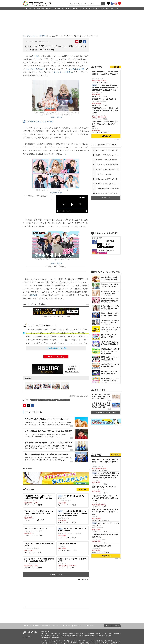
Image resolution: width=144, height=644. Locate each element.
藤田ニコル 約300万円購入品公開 (107, 179)
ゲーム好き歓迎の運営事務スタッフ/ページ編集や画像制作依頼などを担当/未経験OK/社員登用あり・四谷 (106, 88)
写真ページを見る (57, 117)
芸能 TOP (43, 36)
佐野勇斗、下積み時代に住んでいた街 (108, 155)
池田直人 (69, 72)
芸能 (30, 9)
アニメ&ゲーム (50, 9)
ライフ (95, 9)
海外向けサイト (78, 626)
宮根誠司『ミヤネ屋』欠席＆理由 (107, 160)
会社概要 (25, 626)
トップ (26, 9)
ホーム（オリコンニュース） (31, 36)
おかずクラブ (32, 69)
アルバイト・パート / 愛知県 (39, 532)
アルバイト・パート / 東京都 (39, 500)
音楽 (34, 9)
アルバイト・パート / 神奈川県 (39, 515)
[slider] (72, 209)
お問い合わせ (57, 626)
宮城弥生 (34, 295)
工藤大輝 (80, 69)
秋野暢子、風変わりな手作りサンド (107, 184)
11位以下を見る (106, 198)
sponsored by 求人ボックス (83, 579)
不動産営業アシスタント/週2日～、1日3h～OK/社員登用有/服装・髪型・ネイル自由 (105, 110)
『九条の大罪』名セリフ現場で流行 (107, 189)
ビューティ (88, 9)
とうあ (36, 56)
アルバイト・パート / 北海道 (39, 548)
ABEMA (53, 400)
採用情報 (110, 626)
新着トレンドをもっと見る (106, 412)
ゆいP (42, 69)
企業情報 (117, 626)
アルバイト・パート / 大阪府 (73, 500)
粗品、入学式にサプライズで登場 (107, 150)
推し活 (108, 9)
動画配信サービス (60, 9)
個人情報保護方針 (89, 626)
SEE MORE (82, 198)
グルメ (82, 9)
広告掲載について (46, 626)
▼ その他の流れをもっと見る (56, 348)
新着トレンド (115, 9)
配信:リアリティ (63, 400)
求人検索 (84, 489)
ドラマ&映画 (40, 9)
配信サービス (43, 400)
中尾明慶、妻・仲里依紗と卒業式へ (107, 165)
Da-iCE (72, 69)
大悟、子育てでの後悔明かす (105, 174)
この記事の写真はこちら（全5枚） (39, 122)
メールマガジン (67, 626)
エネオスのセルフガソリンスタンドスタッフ (106, 524)
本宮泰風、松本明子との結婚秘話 (107, 193)
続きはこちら (57, 575)
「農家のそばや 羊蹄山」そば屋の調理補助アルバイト (105, 536)
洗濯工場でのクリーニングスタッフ (104, 99)
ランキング (101, 9)
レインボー (59, 72)
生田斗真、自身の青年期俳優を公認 (107, 169)
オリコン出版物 (34, 626)
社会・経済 (76, 9)
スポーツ (69, 9)
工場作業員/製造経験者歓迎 (101, 546)
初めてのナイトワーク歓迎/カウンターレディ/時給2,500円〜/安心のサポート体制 (105, 124)
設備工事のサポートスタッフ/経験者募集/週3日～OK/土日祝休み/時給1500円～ (105, 74)
